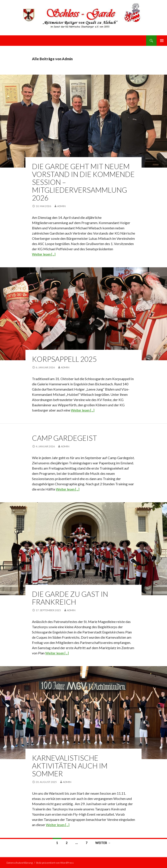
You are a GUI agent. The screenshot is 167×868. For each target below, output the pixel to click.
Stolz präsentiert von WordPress (55, 863)
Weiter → (103, 843)
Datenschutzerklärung (20, 863)
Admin (61, 206)
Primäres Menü (162, 41)
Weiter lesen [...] (44, 254)
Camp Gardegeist (64, 438)
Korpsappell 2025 (64, 359)
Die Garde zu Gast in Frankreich (70, 598)
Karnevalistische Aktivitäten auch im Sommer (70, 766)
